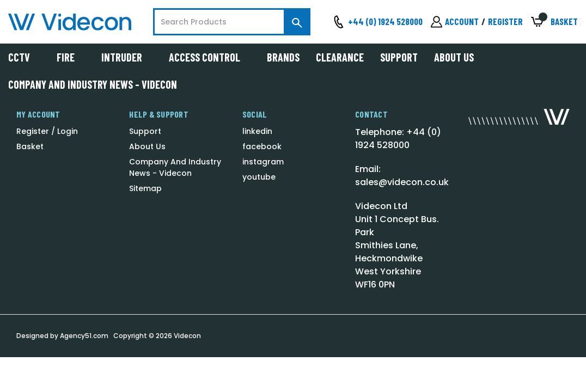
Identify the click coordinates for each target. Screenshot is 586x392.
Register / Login (47, 131)
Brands (283, 57)
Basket (30, 146)
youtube (259, 177)
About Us (454, 57)
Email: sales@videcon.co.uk (402, 176)
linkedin (257, 131)
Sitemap (145, 188)
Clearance (340, 57)
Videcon (187, 336)
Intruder (127, 57)
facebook (262, 146)
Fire (71, 57)
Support (399, 57)
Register (505, 21)
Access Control (210, 57)
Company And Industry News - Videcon (93, 84)
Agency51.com (84, 336)
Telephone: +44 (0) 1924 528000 (398, 139)
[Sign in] (455, 22)
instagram (263, 162)
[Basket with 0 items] (554, 22)
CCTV (24, 57)
